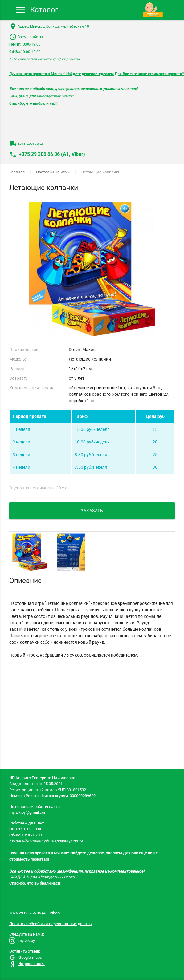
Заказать (92, 511)
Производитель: (25, 350)
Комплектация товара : (33, 388)
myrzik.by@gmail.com (28, 812)
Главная (17, 172)
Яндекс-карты (27, 964)
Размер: (17, 369)
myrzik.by (22, 940)
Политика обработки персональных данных (51, 924)
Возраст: (18, 378)
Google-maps (26, 957)
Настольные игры (53, 172)
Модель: (18, 359)
